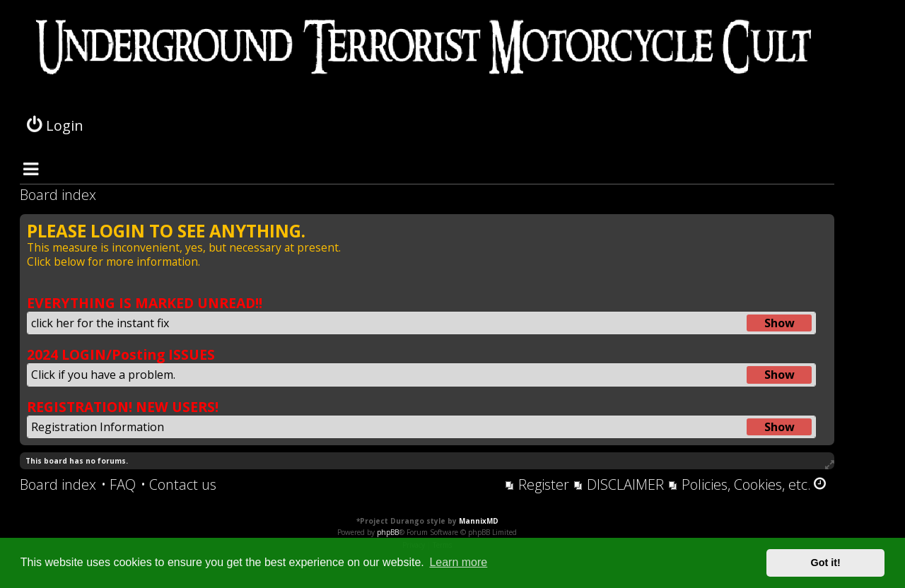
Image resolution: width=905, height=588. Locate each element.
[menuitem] (118, 485)
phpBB (388, 532)
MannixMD (479, 521)
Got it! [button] (826, 563)
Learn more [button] (458, 562)
